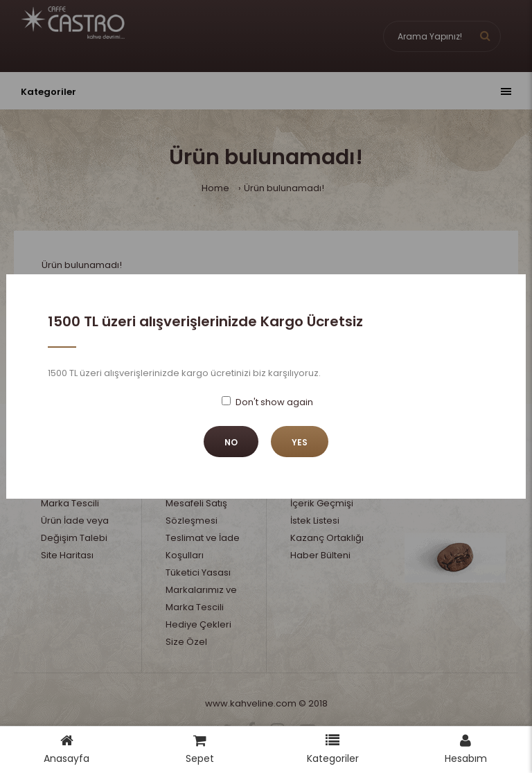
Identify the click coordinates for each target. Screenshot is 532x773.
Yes (300, 442)
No (231, 442)
